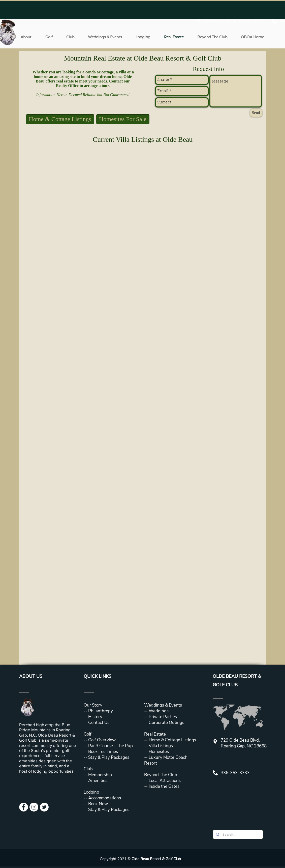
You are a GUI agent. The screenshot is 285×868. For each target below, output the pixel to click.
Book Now (98, 804)
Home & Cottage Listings (172, 740)
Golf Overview (102, 740)
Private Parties (163, 717)
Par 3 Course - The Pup (110, 746)
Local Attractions (164, 781)
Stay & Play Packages (108, 757)
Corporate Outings (166, 723)
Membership (100, 775)
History (95, 717)
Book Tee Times (103, 752)
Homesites (158, 752)
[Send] (256, 113)
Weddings (159, 711)
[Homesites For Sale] (123, 119)
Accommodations (105, 798)
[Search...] (237, 835)
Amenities (97, 781)
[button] (26, 37)
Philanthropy (101, 711)
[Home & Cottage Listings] (60, 119)
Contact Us (99, 723)
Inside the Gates (164, 786)
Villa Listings (160, 746)
